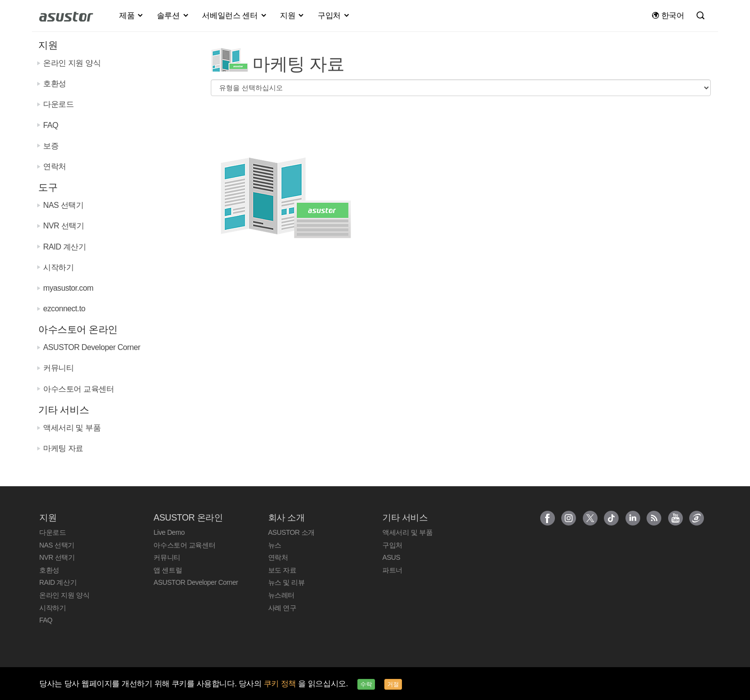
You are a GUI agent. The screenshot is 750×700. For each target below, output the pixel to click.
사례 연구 (282, 608)
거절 (393, 684)
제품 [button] (132, 15)
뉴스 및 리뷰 (287, 582)
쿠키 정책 (281, 684)
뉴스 (275, 545)
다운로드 (58, 104)
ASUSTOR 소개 (291, 532)
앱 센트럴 (168, 570)
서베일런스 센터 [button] (235, 15)
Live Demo (169, 532)
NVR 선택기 (63, 226)
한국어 (668, 15)
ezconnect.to (64, 309)
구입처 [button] (334, 15)
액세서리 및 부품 (72, 428)
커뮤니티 (58, 368)
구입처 (392, 545)
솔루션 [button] (173, 15)
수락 (366, 684)
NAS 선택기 (63, 205)
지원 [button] (292, 15)
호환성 (55, 84)
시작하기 (58, 267)
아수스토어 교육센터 (78, 389)
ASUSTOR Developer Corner (92, 347)
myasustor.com (68, 288)
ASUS (391, 557)
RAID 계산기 (64, 247)
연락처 (55, 166)
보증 (51, 146)
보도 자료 (282, 570)
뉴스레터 (281, 595)
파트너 (392, 570)
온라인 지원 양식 (72, 63)
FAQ (51, 125)
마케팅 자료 (63, 448)
